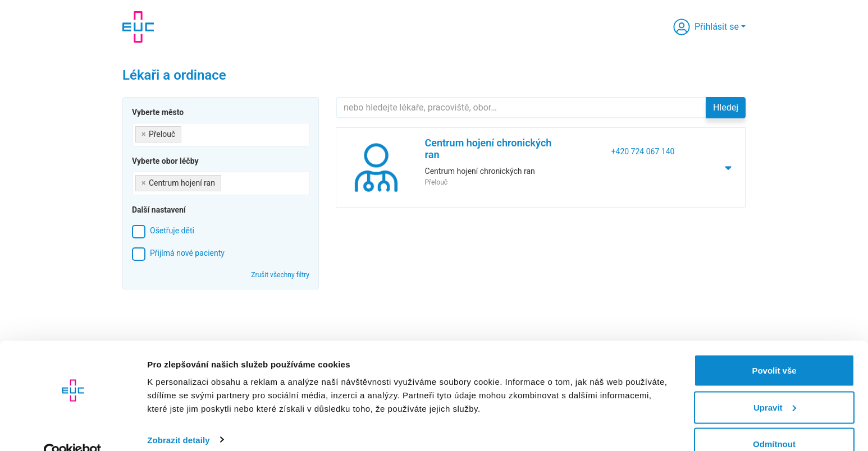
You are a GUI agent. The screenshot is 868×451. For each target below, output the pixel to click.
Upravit (775, 385)
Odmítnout (774, 421)
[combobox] (221, 135)
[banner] (138, 27)
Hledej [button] (726, 107)
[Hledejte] (521, 108)
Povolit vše (774, 348)
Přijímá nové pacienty (187, 253)
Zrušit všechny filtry (280, 275)
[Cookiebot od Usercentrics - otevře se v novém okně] (73, 429)
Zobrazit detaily (179, 417)
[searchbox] (187, 132)
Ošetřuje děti (172, 231)
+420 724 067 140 (643, 151)
